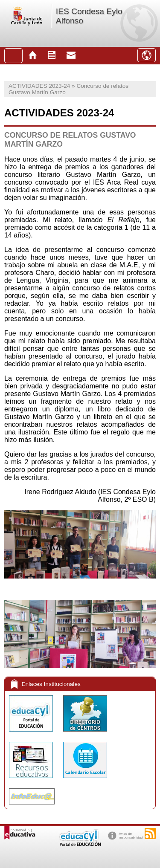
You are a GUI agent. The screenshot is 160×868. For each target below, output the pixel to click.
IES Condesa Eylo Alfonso (89, 16)
